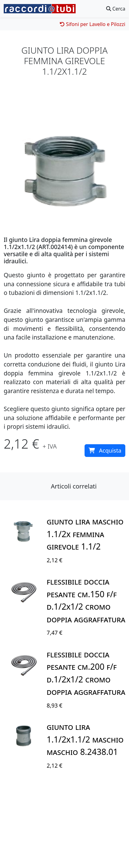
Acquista (105, 450)
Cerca (116, 9)
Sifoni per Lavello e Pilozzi (93, 24)
